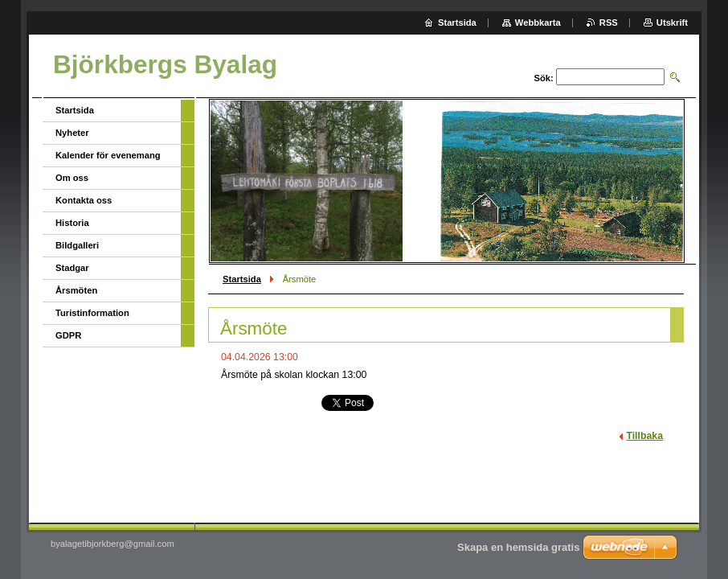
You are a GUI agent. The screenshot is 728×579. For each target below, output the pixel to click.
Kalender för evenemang (108, 155)
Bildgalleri (77, 245)
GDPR (68, 335)
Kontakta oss (84, 200)
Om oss (72, 178)
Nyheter (72, 133)
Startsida (242, 279)
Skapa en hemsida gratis (518, 547)
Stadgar (72, 268)
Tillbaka (644, 436)
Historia (72, 223)
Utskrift (672, 23)
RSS (609, 23)
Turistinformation (92, 313)
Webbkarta (538, 23)
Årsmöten (76, 290)
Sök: (544, 78)
